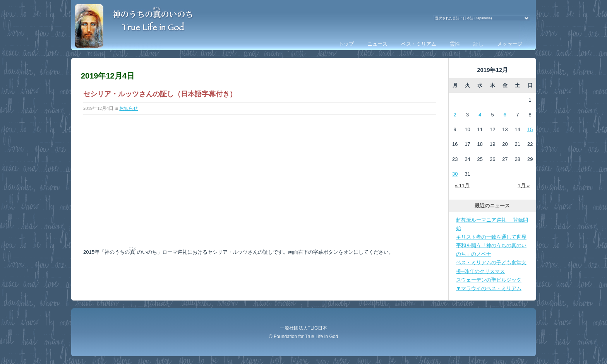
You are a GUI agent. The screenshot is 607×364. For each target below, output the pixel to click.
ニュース (377, 44)
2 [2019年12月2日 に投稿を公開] (455, 115)
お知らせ (129, 108)
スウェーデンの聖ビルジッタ (489, 280)
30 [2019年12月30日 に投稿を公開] (455, 174)
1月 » (524, 185)
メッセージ (510, 44)
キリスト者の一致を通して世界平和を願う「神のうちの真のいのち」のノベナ (491, 245)
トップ (346, 44)
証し (478, 44)
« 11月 (462, 185)
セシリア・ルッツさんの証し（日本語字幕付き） (160, 94)
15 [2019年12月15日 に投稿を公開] (530, 129)
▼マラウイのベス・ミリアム (489, 288)
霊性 (455, 44)
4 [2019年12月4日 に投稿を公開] (480, 115)
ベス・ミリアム (419, 44)
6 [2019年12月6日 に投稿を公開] (505, 115)
